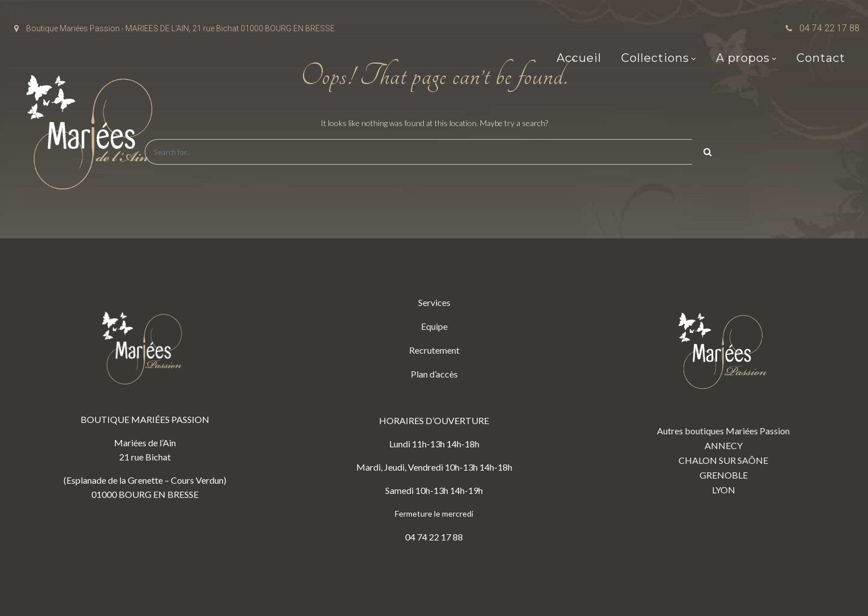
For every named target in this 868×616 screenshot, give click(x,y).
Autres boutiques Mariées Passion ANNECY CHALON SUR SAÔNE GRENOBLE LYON (723, 395)
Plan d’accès (434, 374)
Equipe (434, 326)
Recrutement (434, 350)
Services (434, 302)
